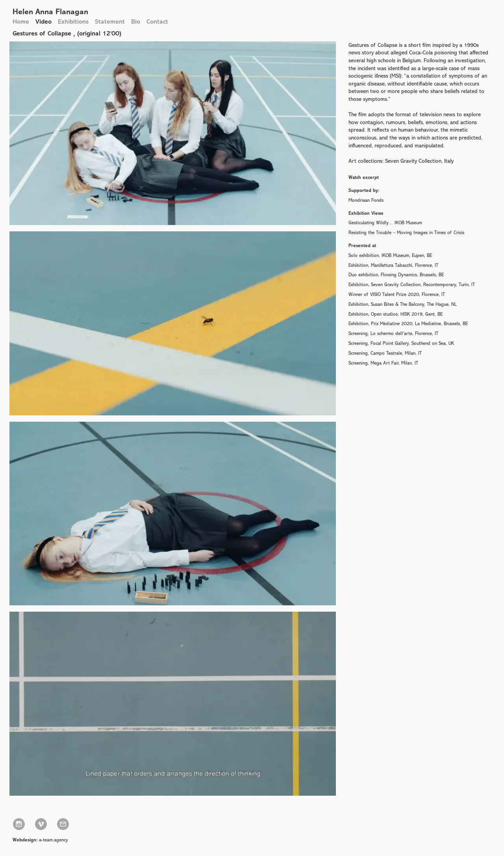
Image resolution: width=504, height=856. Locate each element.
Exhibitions (73, 21)
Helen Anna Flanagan (50, 12)
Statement (110, 21)
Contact (157, 21)
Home (21, 21)
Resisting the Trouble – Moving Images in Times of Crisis (406, 233)
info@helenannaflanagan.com (63, 824)
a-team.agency (54, 840)
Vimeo (41, 824)
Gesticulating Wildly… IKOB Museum (385, 223)
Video (44, 21)
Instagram (19, 824)
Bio (136, 21)
